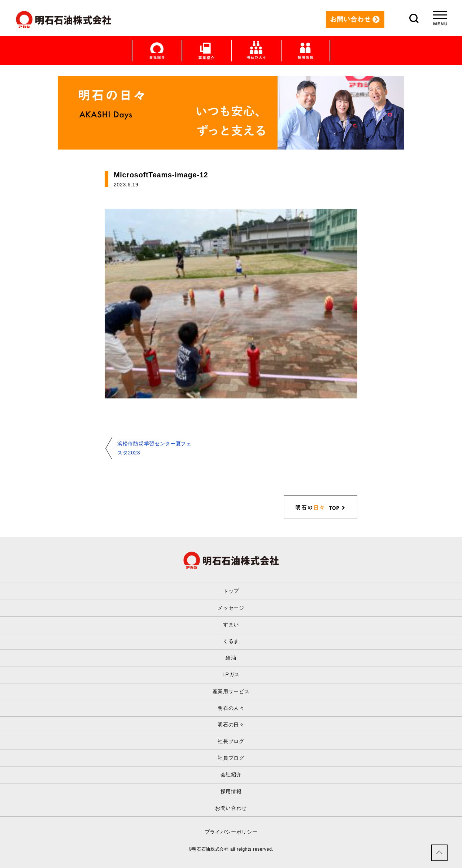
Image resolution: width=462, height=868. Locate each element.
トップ (231, 591)
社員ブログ (231, 758)
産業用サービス (231, 691)
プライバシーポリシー (231, 832)
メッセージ (231, 608)
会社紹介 (231, 774)
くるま (231, 641)
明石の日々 (231, 725)
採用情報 (231, 791)
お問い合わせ (231, 808)
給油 (231, 658)
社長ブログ (231, 741)
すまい (231, 625)
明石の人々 (231, 708)
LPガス (231, 674)
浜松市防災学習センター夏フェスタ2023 (154, 448)
